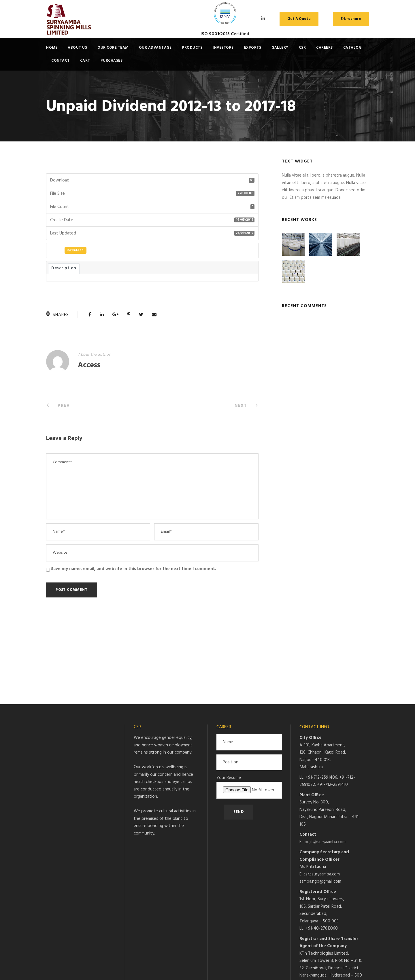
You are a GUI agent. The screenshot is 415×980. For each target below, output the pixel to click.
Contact (61, 61)
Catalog (352, 48)
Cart (85, 61)
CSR (302, 48)
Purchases (112, 61)
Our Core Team (113, 48)
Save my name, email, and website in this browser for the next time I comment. (134, 569)
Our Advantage (155, 48)
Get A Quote (299, 19)
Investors (223, 48)
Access (89, 365)
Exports (253, 48)
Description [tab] (64, 268)
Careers (325, 48)
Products (192, 48)
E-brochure (351, 19)
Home (52, 48)
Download (75, 250)
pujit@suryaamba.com (325, 762)
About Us (77, 48)
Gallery (280, 48)
